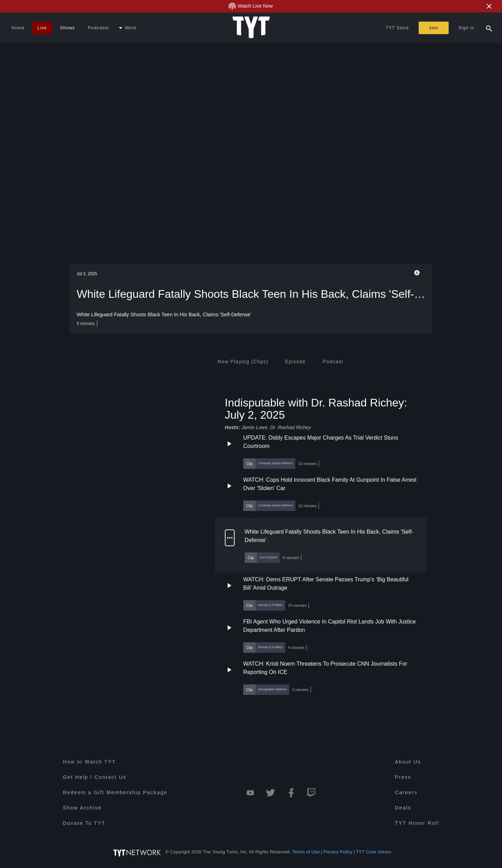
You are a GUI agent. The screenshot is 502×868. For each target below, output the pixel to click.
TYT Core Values (374, 852)
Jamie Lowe (254, 427)
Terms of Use (306, 852)
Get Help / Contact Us (94, 777)
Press (403, 777)
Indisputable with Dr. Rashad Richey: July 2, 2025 (316, 408)
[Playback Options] (418, 273)
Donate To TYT (84, 823)
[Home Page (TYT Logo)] (251, 28)
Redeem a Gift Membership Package (115, 792)
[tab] (243, 362)
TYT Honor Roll (417, 823)
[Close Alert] (489, 6)
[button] (321, 451)
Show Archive (82, 808)
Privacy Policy (338, 852)
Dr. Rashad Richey (291, 427)
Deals (403, 808)
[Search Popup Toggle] (489, 28)
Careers (406, 792)
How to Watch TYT (89, 762)
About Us (408, 762)
